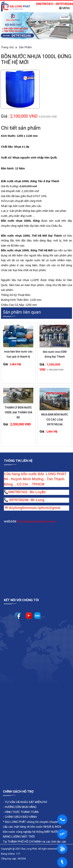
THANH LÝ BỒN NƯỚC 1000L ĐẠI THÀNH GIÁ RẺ (18, 410)
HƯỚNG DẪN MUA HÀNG (20, 807)
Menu (65, 8)
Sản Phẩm (25, 47)
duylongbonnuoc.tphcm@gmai (34, 508)
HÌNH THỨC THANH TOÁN (21, 812)
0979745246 (20, 500)
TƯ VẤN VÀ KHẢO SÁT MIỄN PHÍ (26, 802)
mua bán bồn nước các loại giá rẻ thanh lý (18, 354)
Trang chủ (7, 47)
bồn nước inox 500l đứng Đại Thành (55, 354)
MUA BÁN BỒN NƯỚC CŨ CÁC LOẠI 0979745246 (55, 417)
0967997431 (18, 492)
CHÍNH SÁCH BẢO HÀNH (21, 817)
